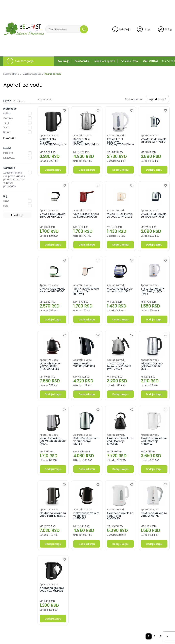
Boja (6, 196)
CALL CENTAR (159, 61)
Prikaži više (9, 138)
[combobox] (157, 99)
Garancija (9, 168)
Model (7, 148)
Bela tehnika (82, 61)
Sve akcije (63, 61)
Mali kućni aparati (105, 61)
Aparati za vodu (53, 74)
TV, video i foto (129, 61)
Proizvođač (10, 109)
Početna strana (11, 74)
